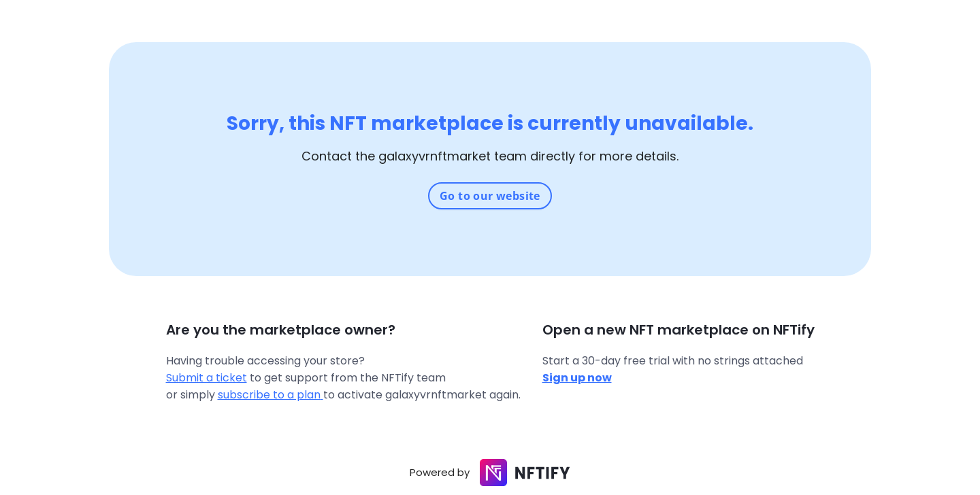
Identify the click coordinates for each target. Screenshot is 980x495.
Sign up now (577, 378)
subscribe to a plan (271, 395)
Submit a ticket (207, 378)
